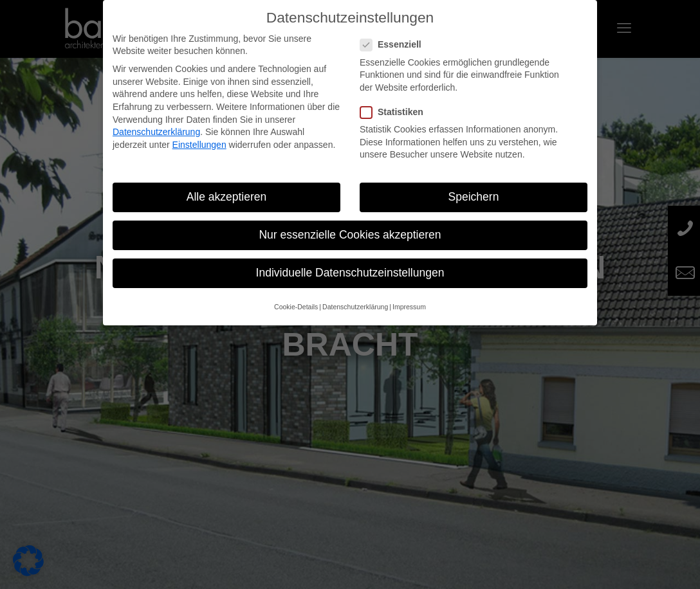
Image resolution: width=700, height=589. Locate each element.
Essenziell (396, 45)
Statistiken (397, 112)
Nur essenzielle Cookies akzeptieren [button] (350, 235)
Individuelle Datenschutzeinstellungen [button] (350, 273)
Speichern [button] (474, 197)
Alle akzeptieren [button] (227, 197)
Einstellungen (199, 145)
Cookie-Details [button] (296, 307)
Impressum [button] (409, 307)
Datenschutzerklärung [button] (355, 307)
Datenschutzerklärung (156, 132)
